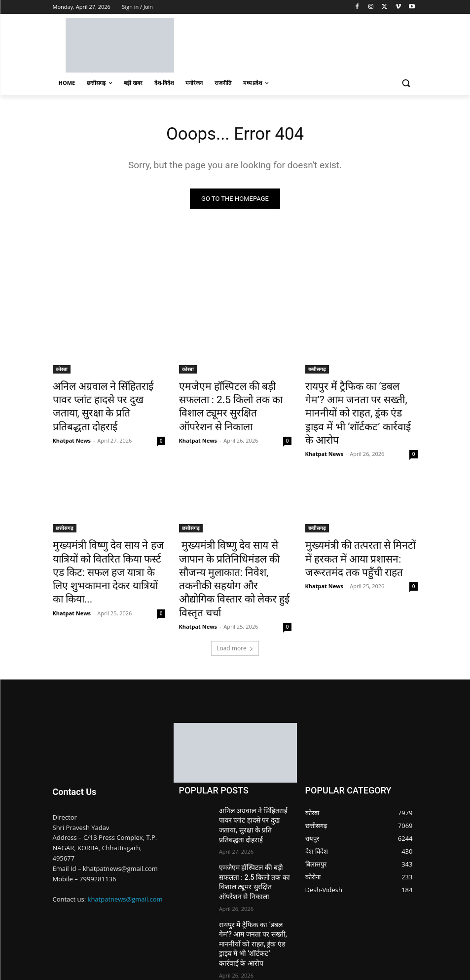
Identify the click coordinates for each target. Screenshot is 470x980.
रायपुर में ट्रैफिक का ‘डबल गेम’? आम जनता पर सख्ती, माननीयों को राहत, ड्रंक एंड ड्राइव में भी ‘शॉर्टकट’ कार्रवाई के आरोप (360, 404)
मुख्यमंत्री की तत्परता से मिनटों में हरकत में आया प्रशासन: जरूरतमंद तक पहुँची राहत (357, 534)
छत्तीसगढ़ (317, 371)
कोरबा (62, 371)
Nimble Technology (125, 960)
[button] (406, 83)
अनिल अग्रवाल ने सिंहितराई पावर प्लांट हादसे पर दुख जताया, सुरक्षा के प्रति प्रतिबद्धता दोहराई (107, 398)
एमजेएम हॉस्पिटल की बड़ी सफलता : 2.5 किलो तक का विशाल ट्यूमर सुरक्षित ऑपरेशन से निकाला (234, 398)
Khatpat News (72, 422)
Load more (235, 600)
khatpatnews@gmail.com (125, 852)
